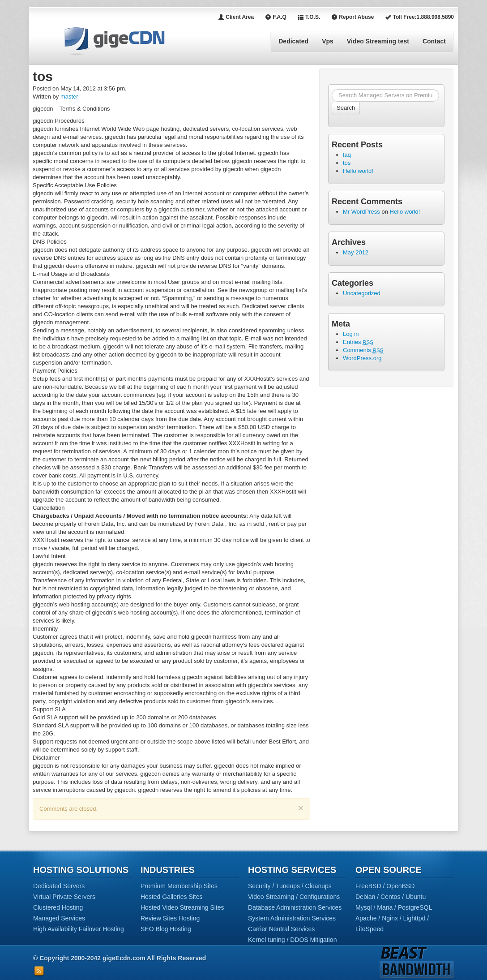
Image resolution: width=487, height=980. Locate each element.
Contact (434, 41)
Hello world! (358, 171)
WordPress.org (362, 358)
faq (347, 155)
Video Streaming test (378, 41)
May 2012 (356, 252)
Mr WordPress (361, 212)
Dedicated (293, 41)
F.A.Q (276, 17)
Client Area (236, 17)
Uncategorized (362, 293)
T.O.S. (309, 17)
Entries (358, 342)
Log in (351, 334)
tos (347, 163)
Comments (363, 350)
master (69, 97)
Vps (328, 41)
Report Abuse (352, 17)
